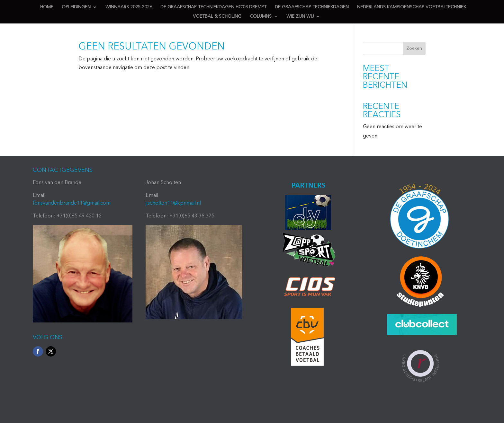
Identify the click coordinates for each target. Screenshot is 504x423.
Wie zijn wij (300, 16)
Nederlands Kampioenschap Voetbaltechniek (412, 7)
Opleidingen (76, 7)
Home (47, 7)
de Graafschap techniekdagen (312, 7)
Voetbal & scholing (217, 16)
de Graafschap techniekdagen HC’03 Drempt (213, 7)
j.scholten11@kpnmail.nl (173, 203)
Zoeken (414, 48)
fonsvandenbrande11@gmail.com (72, 203)
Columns (261, 16)
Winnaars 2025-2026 (129, 7)
